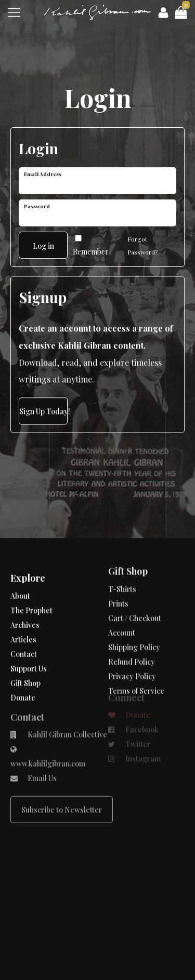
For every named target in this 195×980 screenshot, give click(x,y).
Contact (24, 635)
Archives (25, 606)
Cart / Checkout (135, 587)
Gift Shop (25, 664)
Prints (118, 572)
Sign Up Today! (43, 408)
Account (122, 601)
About (20, 577)
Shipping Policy (134, 616)
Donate (23, 679)
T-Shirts (122, 558)
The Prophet (31, 591)
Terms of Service (136, 659)
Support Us (29, 649)
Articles (23, 620)
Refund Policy (132, 630)
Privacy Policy (132, 645)
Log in (43, 243)
